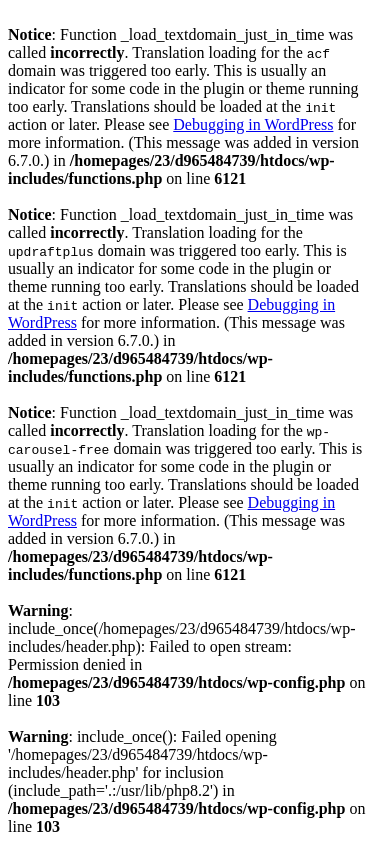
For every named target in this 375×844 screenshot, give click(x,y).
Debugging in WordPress (253, 124)
